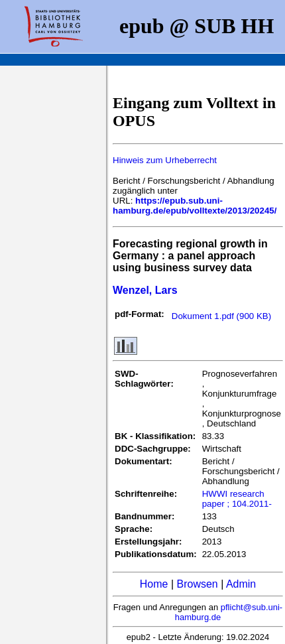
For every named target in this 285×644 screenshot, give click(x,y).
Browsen (197, 584)
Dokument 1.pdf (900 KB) (221, 316)
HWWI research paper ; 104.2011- (237, 499)
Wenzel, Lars (145, 290)
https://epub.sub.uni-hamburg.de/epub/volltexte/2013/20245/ (195, 206)
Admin (241, 584)
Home (154, 584)
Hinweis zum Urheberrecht (165, 160)
